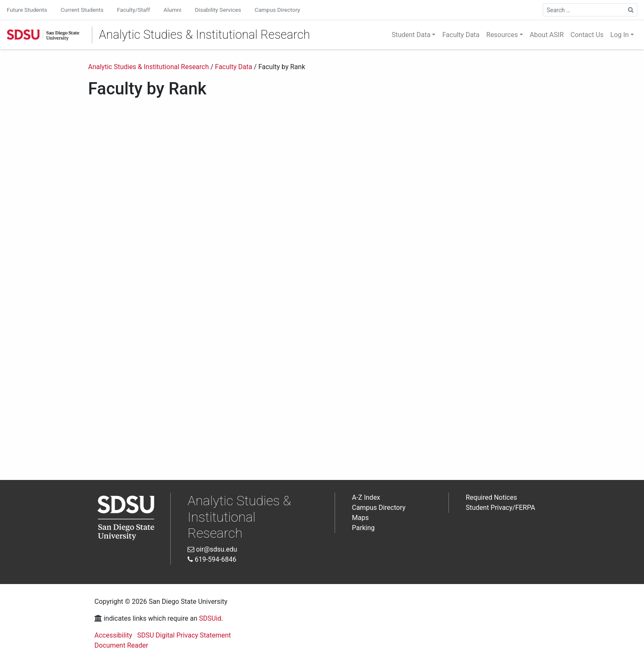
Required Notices (491, 497)
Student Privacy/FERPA (500, 508)
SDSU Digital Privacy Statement (184, 635)
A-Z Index (366, 497)
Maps (360, 518)
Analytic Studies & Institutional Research (205, 35)
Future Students (27, 10)
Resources (502, 35)
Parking (363, 528)
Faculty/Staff (134, 10)
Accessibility (113, 635)
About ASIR (547, 35)
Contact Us (587, 35)
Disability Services (218, 10)
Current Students (82, 10)
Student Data (411, 35)
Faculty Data (461, 35)
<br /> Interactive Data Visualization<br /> (322, 283)
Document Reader (121, 645)
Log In (620, 35)
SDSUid (210, 618)
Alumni (172, 10)
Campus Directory (277, 10)
